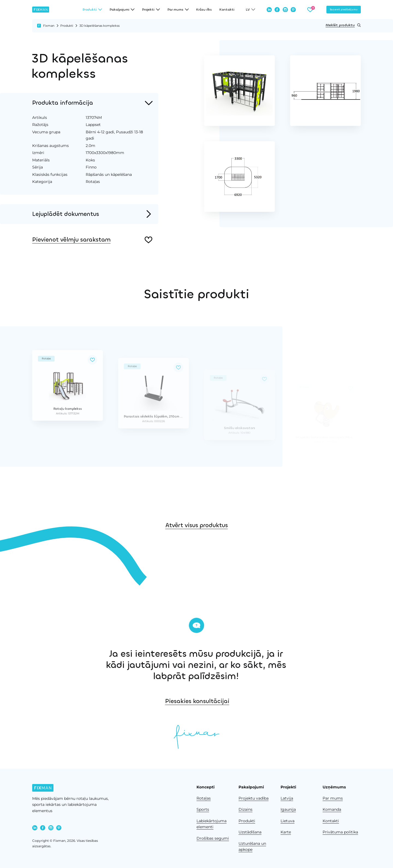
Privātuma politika (340, 832)
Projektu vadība (254, 798)
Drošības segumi (213, 838)
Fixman (49, 26)
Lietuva (288, 821)
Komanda (332, 809)
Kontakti (227, 10)
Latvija (287, 798)
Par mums (333, 798)
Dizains (245, 809)
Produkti (67, 26)
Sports (203, 809)
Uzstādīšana (250, 832)
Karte (286, 832)
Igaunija (288, 809)
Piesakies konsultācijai (267, 701)
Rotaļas (204, 798)
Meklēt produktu (343, 25)
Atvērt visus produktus (197, 549)
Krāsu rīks (204, 10)
